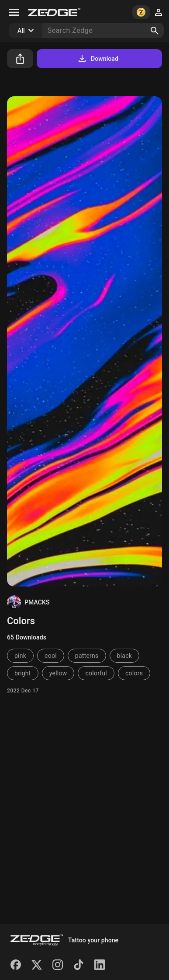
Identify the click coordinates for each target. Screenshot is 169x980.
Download (98, 59)
